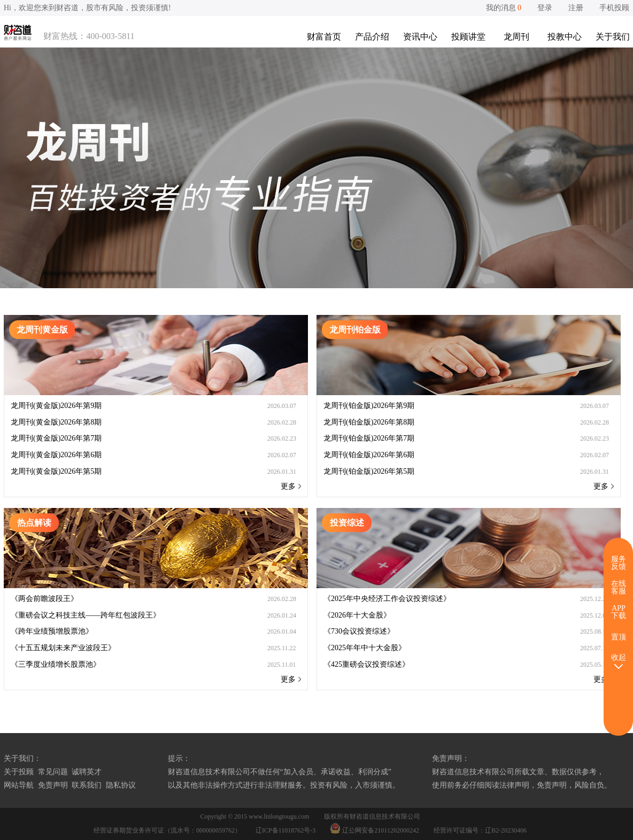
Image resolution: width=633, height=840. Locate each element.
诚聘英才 (87, 772)
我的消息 (504, 8)
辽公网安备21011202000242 (375, 830)
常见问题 (53, 772)
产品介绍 (372, 37)
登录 (545, 8)
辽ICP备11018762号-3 (285, 830)
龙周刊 (516, 37)
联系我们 (87, 785)
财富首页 (324, 37)
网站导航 (19, 785)
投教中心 (565, 37)
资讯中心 (420, 37)
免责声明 (53, 785)
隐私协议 (121, 785)
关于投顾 (19, 772)
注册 (576, 8)
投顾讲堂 (468, 37)
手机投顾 (614, 8)
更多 (291, 487)
